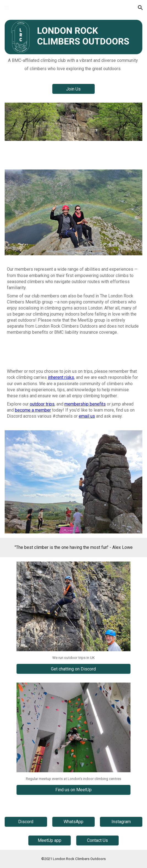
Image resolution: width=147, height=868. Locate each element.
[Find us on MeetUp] (73, 790)
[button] (7, 8)
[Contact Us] (97, 840)
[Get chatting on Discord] (73, 669)
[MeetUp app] (50, 840)
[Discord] (26, 822)
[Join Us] (73, 89)
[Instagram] (121, 822)
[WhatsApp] (73, 822)
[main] (74, 65)
